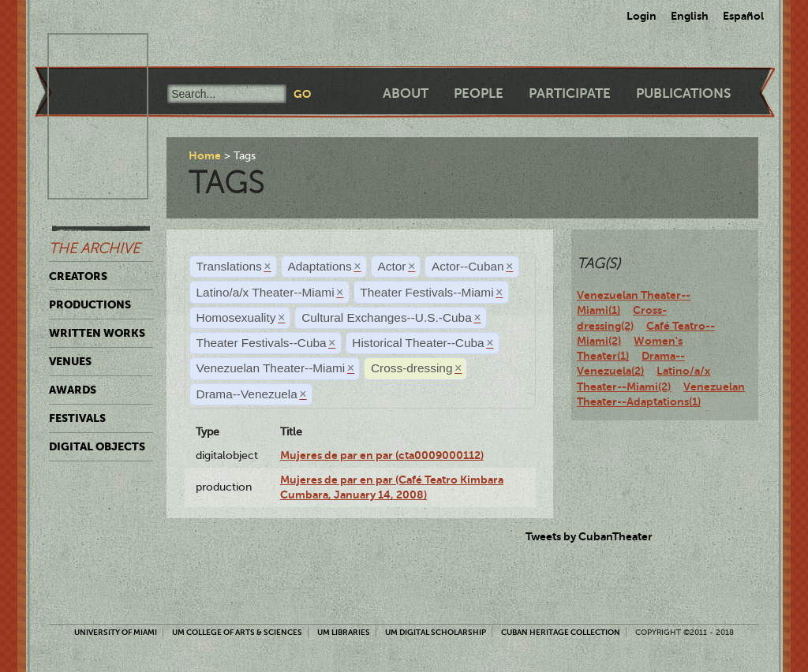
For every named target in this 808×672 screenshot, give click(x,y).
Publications (683, 93)
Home (205, 155)
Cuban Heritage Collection (561, 632)
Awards (73, 390)
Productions (90, 304)
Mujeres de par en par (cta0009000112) (382, 455)
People (479, 93)
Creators (78, 276)
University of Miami (116, 632)
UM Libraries (344, 632)
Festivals (77, 418)
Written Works (97, 333)
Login (642, 16)
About (406, 93)
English (690, 16)
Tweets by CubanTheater (589, 536)
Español (743, 16)
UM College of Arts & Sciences (237, 632)
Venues (70, 361)
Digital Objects (97, 446)
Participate (570, 93)
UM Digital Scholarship (436, 632)
